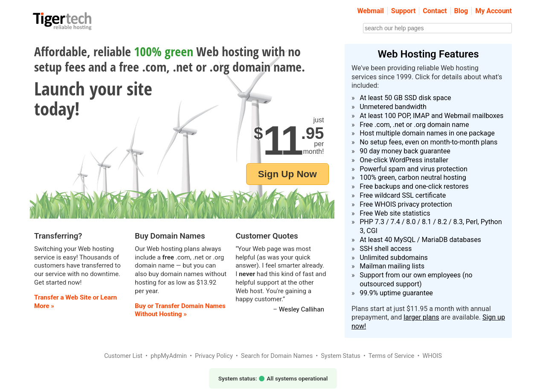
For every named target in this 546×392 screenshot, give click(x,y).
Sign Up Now (288, 174)
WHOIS (432, 356)
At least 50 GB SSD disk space (405, 98)
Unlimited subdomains (394, 258)
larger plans (421, 317)
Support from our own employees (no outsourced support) (416, 280)
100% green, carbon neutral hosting (413, 177)
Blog (461, 11)
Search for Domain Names (277, 356)
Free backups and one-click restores (414, 186)
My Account (494, 11)
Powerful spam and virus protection (414, 169)
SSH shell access (386, 249)
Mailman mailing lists (392, 266)
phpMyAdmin (169, 356)
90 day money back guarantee (405, 151)
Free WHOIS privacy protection (406, 204)
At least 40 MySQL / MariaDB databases (420, 240)
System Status (340, 356)
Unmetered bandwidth (393, 107)
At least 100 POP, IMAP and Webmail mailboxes (431, 116)
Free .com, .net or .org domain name (414, 125)
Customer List (123, 356)
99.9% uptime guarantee (396, 293)
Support (404, 11)
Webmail (371, 11)
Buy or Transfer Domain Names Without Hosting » (180, 310)
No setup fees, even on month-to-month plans (428, 142)
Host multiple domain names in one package (427, 133)
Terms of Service (392, 356)
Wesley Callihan (302, 309)
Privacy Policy (214, 356)
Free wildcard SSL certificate (403, 195)
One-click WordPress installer (404, 160)
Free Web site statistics (395, 213)
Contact (435, 11)
